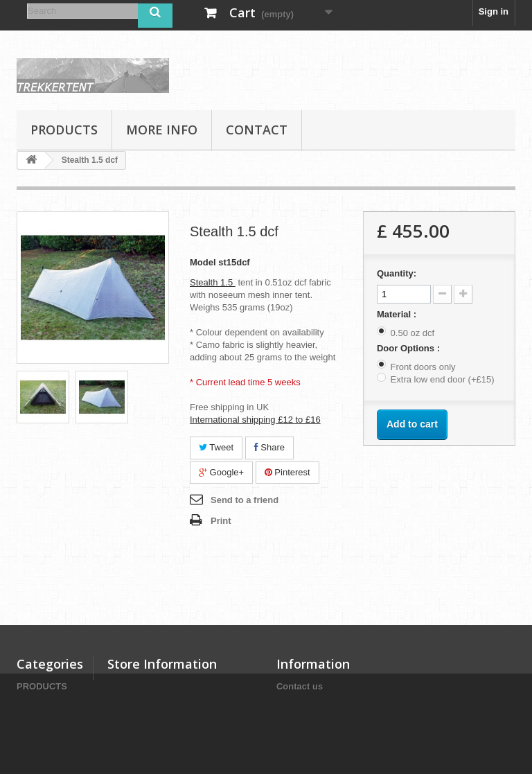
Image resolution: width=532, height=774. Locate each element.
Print (221, 521)
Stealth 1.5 (213, 282)
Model (203, 262)
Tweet (216, 447)
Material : (398, 314)
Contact (257, 130)
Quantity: (397, 273)
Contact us (300, 686)
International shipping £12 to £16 (255, 420)
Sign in (494, 11)
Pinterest (287, 472)
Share (269, 447)
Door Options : (410, 348)
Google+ (221, 472)
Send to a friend (245, 500)
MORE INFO (162, 130)
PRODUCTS (64, 130)
